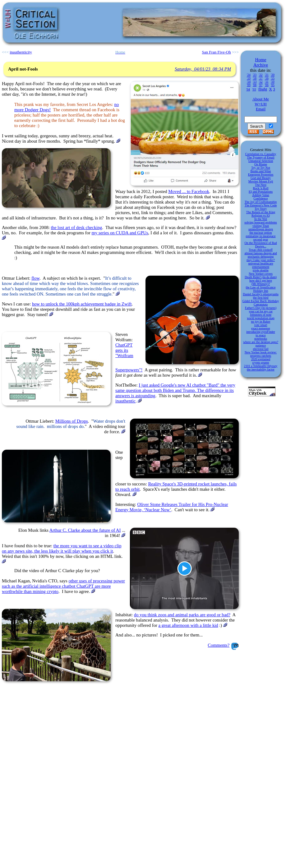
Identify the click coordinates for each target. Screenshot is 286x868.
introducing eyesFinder (261, 332)
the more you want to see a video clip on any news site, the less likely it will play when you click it (62, 548)
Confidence (261, 198)
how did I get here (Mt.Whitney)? (261, 282)
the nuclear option (261, 233)
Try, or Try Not (261, 168)
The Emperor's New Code (261, 205)
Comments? (219, 645)
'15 (273, 78)
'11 (267, 82)
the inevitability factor (261, 369)
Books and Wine (261, 171)
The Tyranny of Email (261, 157)
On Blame (261, 164)
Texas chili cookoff (261, 250)
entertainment (261, 267)
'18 (255, 78)
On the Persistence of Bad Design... (261, 245)
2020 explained (261, 359)
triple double (261, 270)
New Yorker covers (261, 274)
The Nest (261, 185)
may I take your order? (261, 260)
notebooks (261, 339)
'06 (267, 85)
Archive (261, 65)
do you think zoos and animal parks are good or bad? (182, 615)
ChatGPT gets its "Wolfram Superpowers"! (129, 357)
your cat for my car (261, 311)
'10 (273, 82)
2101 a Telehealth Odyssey (261, 366)
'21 (267, 75)
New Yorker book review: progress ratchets (261, 354)
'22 (261, 75)
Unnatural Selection (261, 161)
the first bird (261, 298)
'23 (255, 75)
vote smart (261, 325)
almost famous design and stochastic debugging (261, 255)
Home (261, 60)
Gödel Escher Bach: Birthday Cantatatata (261, 303)
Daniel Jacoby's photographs (261, 294)
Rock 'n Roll (261, 188)
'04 (248, 89)
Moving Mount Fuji (261, 181)
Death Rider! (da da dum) (261, 277)
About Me (261, 99)
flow (35, 278)
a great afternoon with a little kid (188, 625)
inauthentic (125, 401)
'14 (249, 82)
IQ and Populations (261, 192)
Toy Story (261, 209)
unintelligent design (261, 229)
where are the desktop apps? (261, 342)
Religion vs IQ (261, 216)
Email (261, 109)
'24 (249, 75)
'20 (273, 75)
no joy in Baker (261, 321)
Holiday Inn (261, 291)
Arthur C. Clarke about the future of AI (85, 530)
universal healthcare (261, 263)
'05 (273, 85)
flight (263, 89)
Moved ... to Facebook (189, 191)
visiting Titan (261, 226)
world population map (261, 318)
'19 (249, 78)
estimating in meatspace (261, 236)
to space (261, 335)
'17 (261, 78)
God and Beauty (261, 178)
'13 (255, 82)
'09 (249, 85)
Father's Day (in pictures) (261, 308)
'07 (261, 85)
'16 (267, 78)
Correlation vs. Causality (261, 154)
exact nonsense (261, 328)
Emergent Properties (261, 175)
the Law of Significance (261, 287)
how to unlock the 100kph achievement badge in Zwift (82, 304)
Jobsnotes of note (261, 315)
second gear (261, 239)
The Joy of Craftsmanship (261, 202)
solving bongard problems (261, 222)
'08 (255, 85)
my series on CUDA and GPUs (120, 233)
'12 (261, 82)
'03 (254, 89)
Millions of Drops (72, 421)
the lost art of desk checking (77, 227)
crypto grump (261, 363)
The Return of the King (261, 212)
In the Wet (261, 219)
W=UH (261, 104)
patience (261, 345)
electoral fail (261, 349)
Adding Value (261, 195)
